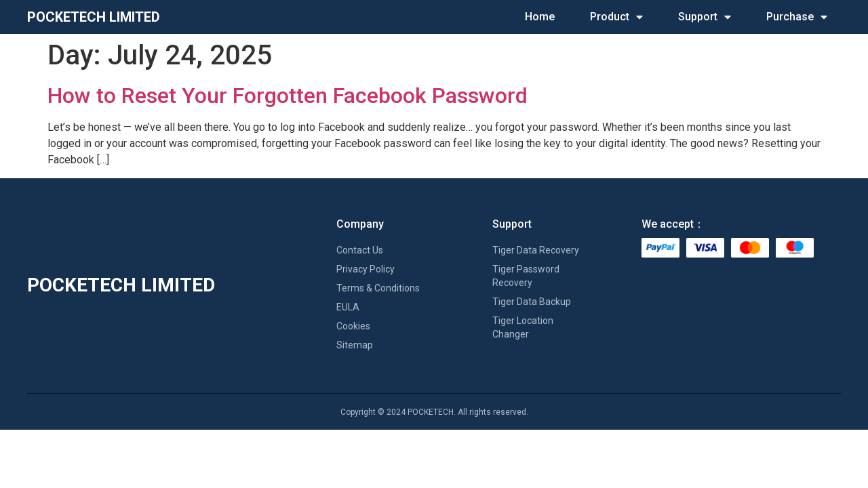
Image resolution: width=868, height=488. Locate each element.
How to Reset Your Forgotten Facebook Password (288, 96)
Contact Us (360, 250)
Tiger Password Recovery (526, 276)
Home (540, 17)
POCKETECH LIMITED (94, 17)
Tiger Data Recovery (536, 250)
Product (616, 17)
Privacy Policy (366, 269)
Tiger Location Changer (523, 327)
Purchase (797, 17)
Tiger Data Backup (532, 302)
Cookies (353, 326)
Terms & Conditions (378, 288)
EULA (348, 307)
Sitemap (355, 345)
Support (705, 17)
